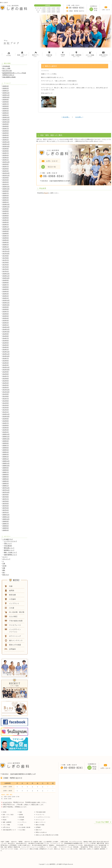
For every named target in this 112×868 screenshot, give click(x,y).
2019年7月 (6, 213)
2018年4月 (6, 240)
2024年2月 (6, 140)
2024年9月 (6, 124)
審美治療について (9, 548)
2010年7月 (6, 423)
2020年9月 (6, 191)
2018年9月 (6, 231)
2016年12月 (6, 274)
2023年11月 (6, 144)
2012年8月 (6, 374)
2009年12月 (6, 434)
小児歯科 (22, 820)
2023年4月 (6, 155)
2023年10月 (6, 146)
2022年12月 (6, 162)
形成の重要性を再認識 (9, 77)
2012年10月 (6, 370)
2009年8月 (6, 443)
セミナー (5, 557)
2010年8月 (6, 421)
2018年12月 (6, 229)
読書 (4, 568)
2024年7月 (6, 129)
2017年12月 (6, 249)
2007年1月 (6, 512)
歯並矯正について (9, 550)
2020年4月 (6, 195)
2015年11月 (6, 303)
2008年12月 (6, 461)
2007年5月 (6, 503)
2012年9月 (6, 372)
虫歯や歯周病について (10, 555)
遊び (4, 572)
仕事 (4, 564)
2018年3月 (6, 242)
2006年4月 (6, 530)
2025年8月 (6, 102)
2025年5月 (6, 108)
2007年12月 (6, 488)
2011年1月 (6, 412)
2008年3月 (6, 481)
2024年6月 (6, 131)
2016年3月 (6, 294)
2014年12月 (6, 327)
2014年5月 (6, 343)
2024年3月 (6, 137)
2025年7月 (6, 104)
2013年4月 (6, 363)
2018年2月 (6, 245)
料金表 (46, 193)
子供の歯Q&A (8, 546)
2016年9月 (6, 280)
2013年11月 (6, 354)
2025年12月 (6, 93)
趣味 (4, 570)
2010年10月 (6, 416)
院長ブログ (6, 575)
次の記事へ (79, 117)
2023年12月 (6, 142)
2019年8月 (6, 211)
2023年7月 (6, 153)
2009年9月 (6, 441)
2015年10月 (6, 305)
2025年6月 (6, 106)
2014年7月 (6, 338)
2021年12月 (6, 173)
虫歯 (20, 812)
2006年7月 (6, 524)
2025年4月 (6, 111)
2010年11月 (6, 414)
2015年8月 (6, 309)
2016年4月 (6, 291)
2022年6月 (6, 169)
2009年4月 (6, 452)
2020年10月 (6, 189)
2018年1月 (6, 247)
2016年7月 (6, 285)
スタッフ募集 (6, 825)
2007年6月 (6, 501)
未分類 (4, 566)
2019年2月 (6, 224)
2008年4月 (6, 479)
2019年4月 (6, 220)
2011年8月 (6, 396)
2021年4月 (6, 180)
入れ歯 (21, 825)
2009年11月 (6, 437)
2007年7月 (6, 499)
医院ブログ (39, 830)
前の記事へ (65, 117)
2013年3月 (6, 365)
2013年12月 (6, 352)
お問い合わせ (6, 827)
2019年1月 (6, 227)
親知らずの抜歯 (40, 825)
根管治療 (22, 817)
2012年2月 (6, 387)
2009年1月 (6, 459)
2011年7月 (6, 399)
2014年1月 (6, 349)
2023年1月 (6, 160)
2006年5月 (6, 528)
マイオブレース (40, 815)
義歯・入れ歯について (10, 552)
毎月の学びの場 (7, 71)
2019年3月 (6, 222)
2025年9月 (6, 100)
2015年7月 (6, 312)
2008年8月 (6, 470)
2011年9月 (6, 394)
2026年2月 (6, 88)
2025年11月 (6, 95)
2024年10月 (6, 122)
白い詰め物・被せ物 (25, 827)
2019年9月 (6, 209)
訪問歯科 (38, 827)
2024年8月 (6, 126)
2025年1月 (6, 115)
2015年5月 (6, 316)
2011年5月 (6, 403)
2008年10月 (6, 466)
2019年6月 (6, 216)
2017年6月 (6, 262)
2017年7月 (6, 260)
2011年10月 (6, 392)
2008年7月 (6, 472)
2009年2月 (6, 457)
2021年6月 (6, 178)
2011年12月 (6, 390)
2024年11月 (6, 120)
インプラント (23, 822)
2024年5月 (6, 133)
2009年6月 (6, 448)
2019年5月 (6, 218)
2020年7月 (6, 193)
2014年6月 (6, 341)
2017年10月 (6, 253)
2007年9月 (6, 495)
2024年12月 (6, 117)
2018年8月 (6, 233)
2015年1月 (6, 325)
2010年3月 (6, 430)
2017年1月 (6, 271)
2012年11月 (6, 367)
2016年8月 (6, 283)
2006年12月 (6, 515)
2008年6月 (6, 474)
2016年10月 (6, 278)
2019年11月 (6, 207)
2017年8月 (6, 258)
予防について (8, 543)
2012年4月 (6, 383)
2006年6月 (6, 526)
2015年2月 (6, 323)
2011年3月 (6, 407)
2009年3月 (6, 454)
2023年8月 (6, 151)
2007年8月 (6, 497)
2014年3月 (6, 347)
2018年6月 (6, 238)
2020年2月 (6, 200)
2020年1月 (6, 202)
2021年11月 (6, 175)
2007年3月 (6, 508)
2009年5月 (6, 450)
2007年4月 (6, 506)
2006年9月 (6, 521)
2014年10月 (6, 332)
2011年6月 (6, 401)
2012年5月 (6, 381)
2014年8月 (6, 336)
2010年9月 (6, 419)
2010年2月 (6, 432)
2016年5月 (6, 289)
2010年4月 (6, 428)
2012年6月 (6, 378)
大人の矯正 (22, 830)
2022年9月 (6, 164)
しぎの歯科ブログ (8, 539)
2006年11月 (6, 517)
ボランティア (6, 559)
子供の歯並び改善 (41, 812)
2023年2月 (6, 158)
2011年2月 (6, 410)
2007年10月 (6, 492)
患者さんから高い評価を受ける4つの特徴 (47, 835)
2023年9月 (6, 149)
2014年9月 (6, 334)
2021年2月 (6, 182)
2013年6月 (6, 361)
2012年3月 (6, 385)
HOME (5, 812)
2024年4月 (6, 135)
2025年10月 (6, 97)
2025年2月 (6, 113)
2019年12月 (6, 204)
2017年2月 (6, 269)
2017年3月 (6, 267)
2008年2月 (6, 483)
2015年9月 (6, 307)
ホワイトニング (40, 820)
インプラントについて (10, 541)
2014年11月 (6, 329)
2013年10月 (6, 356)
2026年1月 (6, 91)
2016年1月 (6, 298)
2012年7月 (6, 376)
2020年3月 (6, 198)
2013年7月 (6, 358)
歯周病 (21, 815)
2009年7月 (6, 445)
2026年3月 (6, 86)
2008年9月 (6, 468)
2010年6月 (6, 425)
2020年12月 (6, 187)
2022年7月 (6, 166)
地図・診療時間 (7, 822)
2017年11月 (6, 251)
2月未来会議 (6, 66)
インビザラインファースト (43, 817)
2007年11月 (6, 490)
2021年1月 (6, 184)
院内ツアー (6, 817)
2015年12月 (6, 300)
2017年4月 (6, 265)
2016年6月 (6, 287)
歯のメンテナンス (41, 822)
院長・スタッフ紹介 (8, 815)
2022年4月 (6, 171)
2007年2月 (6, 510)
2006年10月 (6, 519)
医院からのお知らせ (41, 832)
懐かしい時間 (6, 68)
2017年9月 (6, 256)
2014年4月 (6, 345)
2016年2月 (6, 296)
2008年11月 (6, 463)
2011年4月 (6, 405)
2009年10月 (6, 439)
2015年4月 (6, 318)
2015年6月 (6, 314)
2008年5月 (6, 477)
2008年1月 (6, 486)
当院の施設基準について (9, 830)
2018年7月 (6, 236)
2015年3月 (6, 320)
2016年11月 (6, 276)
